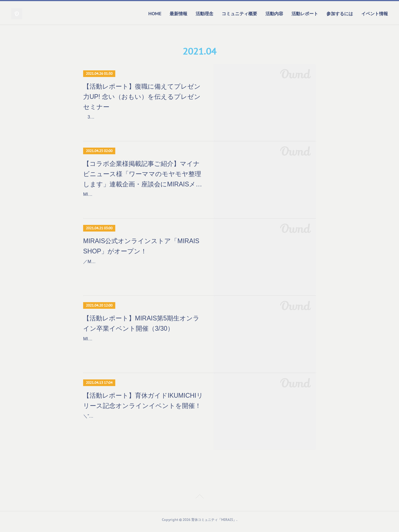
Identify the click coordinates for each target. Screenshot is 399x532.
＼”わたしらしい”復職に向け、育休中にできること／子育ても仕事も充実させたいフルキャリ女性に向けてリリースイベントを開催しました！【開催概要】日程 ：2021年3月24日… (143, 428)
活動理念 (204, 14)
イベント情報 (375, 14)
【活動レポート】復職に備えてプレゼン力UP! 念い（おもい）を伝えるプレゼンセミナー (142, 97)
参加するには (340, 14)
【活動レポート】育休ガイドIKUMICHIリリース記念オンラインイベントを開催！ (143, 404)
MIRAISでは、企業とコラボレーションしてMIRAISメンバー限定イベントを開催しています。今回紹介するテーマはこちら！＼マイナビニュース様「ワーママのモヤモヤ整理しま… (143, 204)
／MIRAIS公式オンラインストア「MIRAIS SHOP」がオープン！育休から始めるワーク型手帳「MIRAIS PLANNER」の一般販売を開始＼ (143, 273)
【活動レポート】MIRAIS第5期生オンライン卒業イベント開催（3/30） (141, 327)
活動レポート (305, 14)
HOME (155, 14)
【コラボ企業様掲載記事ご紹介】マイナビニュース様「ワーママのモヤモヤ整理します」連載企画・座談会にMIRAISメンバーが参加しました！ (143, 177)
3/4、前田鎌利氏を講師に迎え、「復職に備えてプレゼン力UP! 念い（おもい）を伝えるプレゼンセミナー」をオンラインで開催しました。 (143, 125)
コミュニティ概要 (239, 14)
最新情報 (178, 14)
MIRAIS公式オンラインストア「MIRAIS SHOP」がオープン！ (141, 250)
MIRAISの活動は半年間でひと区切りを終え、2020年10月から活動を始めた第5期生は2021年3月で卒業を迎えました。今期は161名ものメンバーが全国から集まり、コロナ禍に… (143, 350)
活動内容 (274, 14)
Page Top (199, 501)
